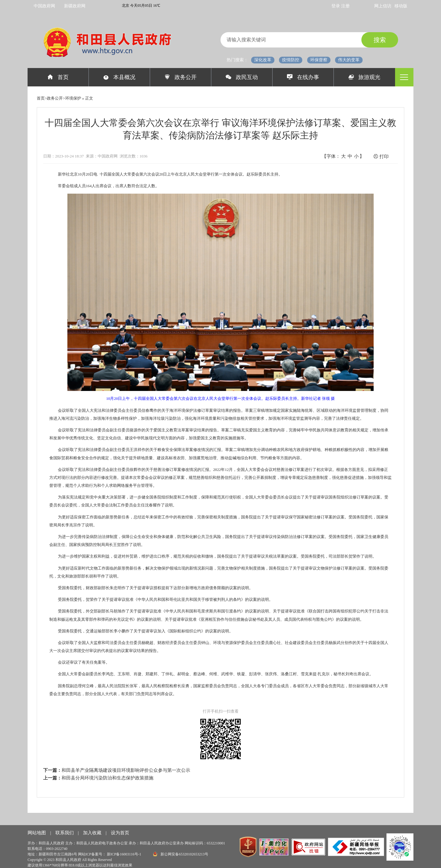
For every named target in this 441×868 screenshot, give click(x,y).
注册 (345, 6)
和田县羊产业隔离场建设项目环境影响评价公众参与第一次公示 (126, 770)
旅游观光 (365, 77)
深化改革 (263, 60)
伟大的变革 (349, 60)
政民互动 (242, 77)
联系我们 (65, 833)
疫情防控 (291, 60)
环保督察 (319, 60)
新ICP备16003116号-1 (124, 854)
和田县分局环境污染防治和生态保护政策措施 (107, 778)
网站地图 (37, 833)
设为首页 (120, 833)
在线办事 (303, 77)
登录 (336, 6)
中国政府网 (44, 6)
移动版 (401, 6)
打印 (381, 156)
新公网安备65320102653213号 (181, 854)
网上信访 (383, 6)
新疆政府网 (75, 6)
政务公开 (181, 77)
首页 (58, 77)
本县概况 (119, 77)
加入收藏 (93, 833)
